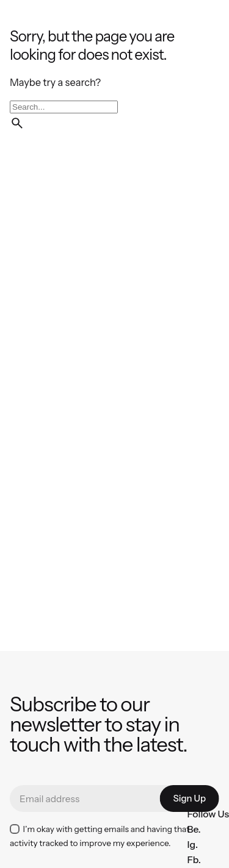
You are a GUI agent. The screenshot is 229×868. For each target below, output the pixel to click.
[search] (17, 123)
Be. (194, 829)
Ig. (192, 845)
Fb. (194, 860)
